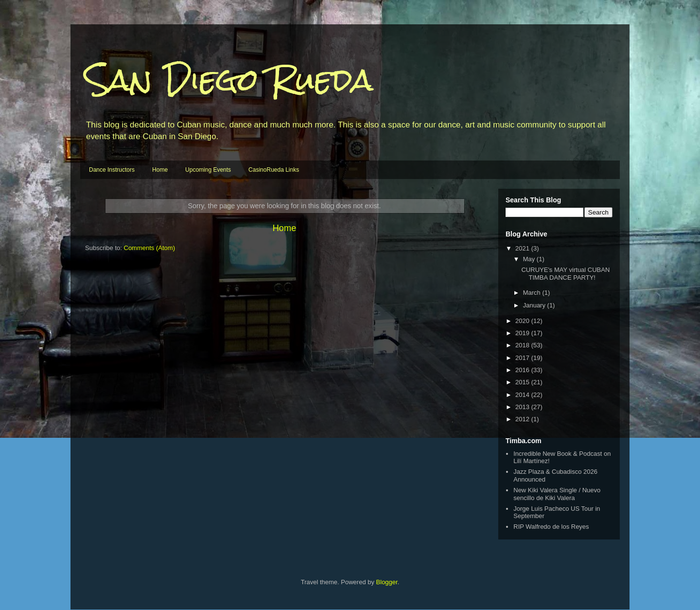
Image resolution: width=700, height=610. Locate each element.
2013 (523, 407)
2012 (523, 419)
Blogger (387, 582)
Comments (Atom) (149, 248)
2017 (523, 358)
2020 (523, 321)
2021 (523, 248)
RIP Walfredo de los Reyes (551, 527)
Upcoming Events (208, 170)
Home (160, 170)
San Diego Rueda (229, 80)
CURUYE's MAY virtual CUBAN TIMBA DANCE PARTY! (565, 274)
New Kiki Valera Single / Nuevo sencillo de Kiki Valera (557, 494)
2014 (523, 395)
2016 (523, 370)
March (533, 293)
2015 (523, 382)
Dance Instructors (112, 170)
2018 (523, 345)
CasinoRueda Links (274, 170)
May (530, 259)
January (535, 305)
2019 (523, 333)
